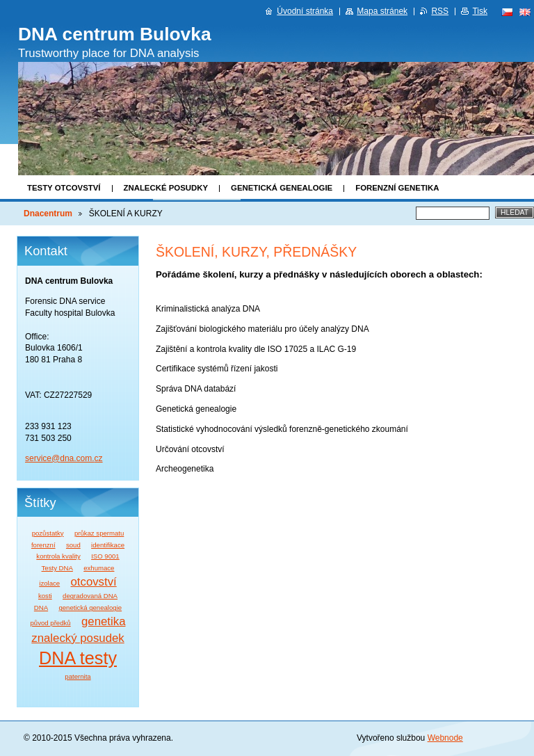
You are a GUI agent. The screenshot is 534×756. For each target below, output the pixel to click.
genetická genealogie (90, 608)
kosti (45, 596)
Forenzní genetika (397, 188)
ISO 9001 (105, 556)
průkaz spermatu (99, 533)
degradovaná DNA (90, 596)
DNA (41, 608)
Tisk (480, 11)
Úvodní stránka (305, 11)
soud (73, 545)
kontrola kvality (58, 556)
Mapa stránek (382, 11)
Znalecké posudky (166, 188)
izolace (49, 583)
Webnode (445, 738)
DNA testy (78, 658)
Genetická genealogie (282, 188)
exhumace (99, 568)
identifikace (108, 545)
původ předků (51, 623)
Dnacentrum (48, 214)
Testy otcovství (64, 188)
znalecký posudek (78, 638)
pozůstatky (48, 533)
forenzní (43, 545)
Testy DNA (57, 568)
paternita (78, 676)
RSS (440, 11)
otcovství (94, 582)
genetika (103, 621)
